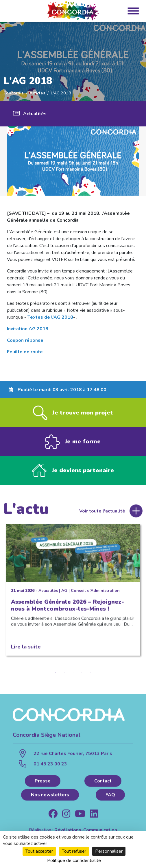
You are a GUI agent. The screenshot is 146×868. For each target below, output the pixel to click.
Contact (103, 782)
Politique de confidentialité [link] (74, 860)
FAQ (110, 796)
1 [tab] (56, 674)
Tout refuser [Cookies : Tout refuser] (74, 851)
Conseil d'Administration (95, 592)
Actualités (35, 114)
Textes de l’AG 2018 (50, 317)
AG (64, 592)
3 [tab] (73, 674)
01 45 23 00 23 (50, 765)
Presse (43, 782)
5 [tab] (90, 674)
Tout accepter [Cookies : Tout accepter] (39, 851)
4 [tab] (82, 674)
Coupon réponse (25, 340)
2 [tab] (64, 674)
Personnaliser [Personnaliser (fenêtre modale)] (109, 851)
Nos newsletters (50, 796)
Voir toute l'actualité (102, 512)
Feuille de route (25, 352)
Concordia (14, 93)
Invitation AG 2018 (28, 329)
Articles (37, 93)
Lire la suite (26, 648)
